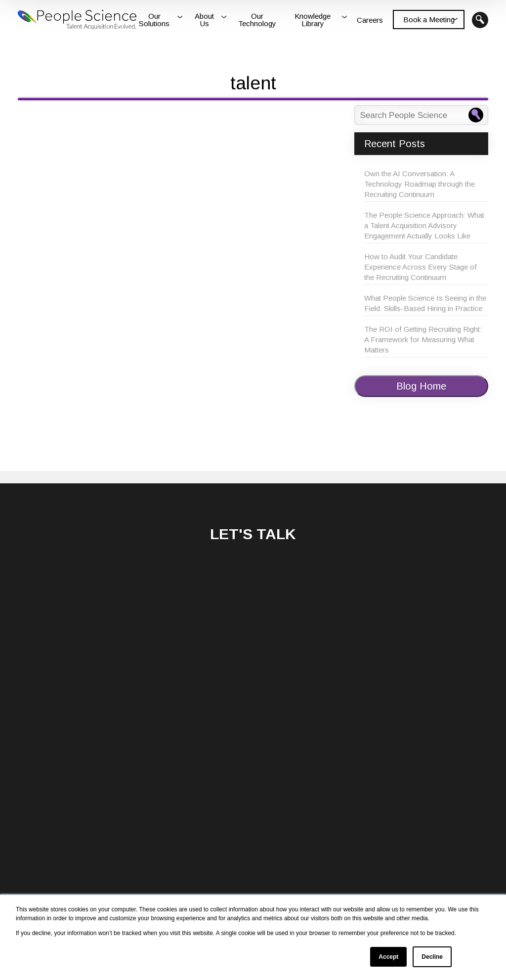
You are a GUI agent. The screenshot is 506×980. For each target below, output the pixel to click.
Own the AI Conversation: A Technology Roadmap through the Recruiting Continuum (420, 184)
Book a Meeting (429, 20)
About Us (204, 20)
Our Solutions (154, 20)
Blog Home (421, 386)
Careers (370, 20)
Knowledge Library (313, 20)
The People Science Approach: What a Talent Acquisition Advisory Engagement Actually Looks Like (424, 225)
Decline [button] (432, 957)
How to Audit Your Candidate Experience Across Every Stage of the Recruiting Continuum (421, 267)
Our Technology (257, 20)
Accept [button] (388, 957)
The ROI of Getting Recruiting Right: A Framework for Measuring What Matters (423, 339)
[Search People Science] (476, 115)
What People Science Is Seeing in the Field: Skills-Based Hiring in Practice (425, 303)
